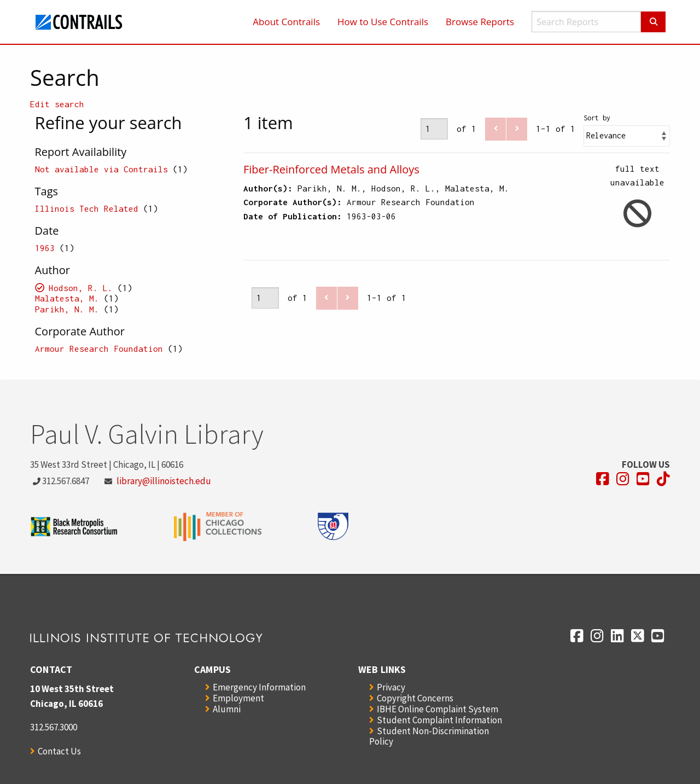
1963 (45, 248)
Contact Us (59, 751)
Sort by (597, 118)
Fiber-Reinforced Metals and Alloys (331, 169)
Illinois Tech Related (87, 208)
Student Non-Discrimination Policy (429, 736)
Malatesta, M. (67, 298)
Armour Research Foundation (99, 349)
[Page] (434, 129)
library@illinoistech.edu (164, 481)
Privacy (391, 687)
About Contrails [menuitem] (286, 22)
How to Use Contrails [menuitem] (383, 22)
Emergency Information (259, 687)
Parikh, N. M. (67, 309)
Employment (238, 698)
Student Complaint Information (439, 720)
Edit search (57, 104)
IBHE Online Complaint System (437, 709)
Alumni (227, 709)
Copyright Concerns (415, 698)
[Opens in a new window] (603, 479)
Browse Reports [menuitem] (480, 22)
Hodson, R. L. (81, 288)
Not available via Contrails (101, 169)
